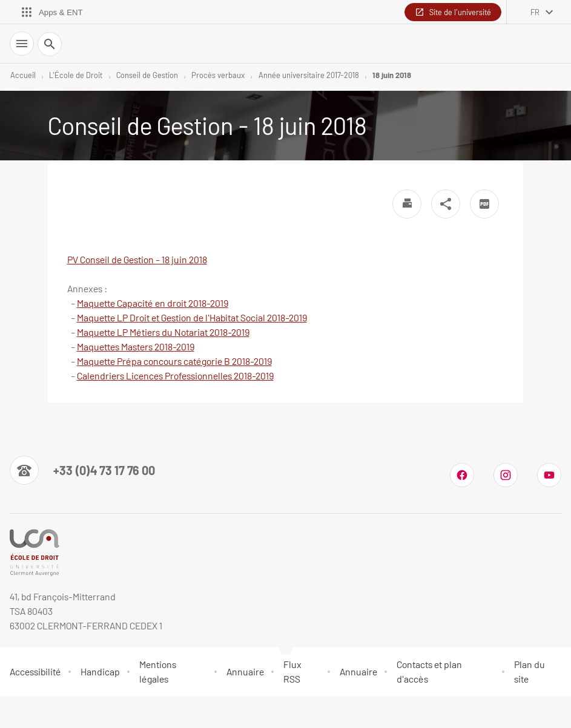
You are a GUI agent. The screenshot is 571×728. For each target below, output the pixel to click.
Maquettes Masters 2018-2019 (136, 346)
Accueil (23, 75)
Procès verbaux (218, 75)
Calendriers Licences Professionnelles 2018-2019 (175, 375)
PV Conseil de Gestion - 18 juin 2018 (137, 259)
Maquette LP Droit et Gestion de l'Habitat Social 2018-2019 (192, 317)
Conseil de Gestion (147, 75)
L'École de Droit (76, 75)
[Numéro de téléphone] (82, 470)
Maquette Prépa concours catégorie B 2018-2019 (174, 361)
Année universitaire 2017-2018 (309, 75)
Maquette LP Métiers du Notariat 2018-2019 (163, 332)
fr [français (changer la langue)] (535, 12)
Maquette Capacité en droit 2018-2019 (153, 303)
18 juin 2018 (392, 75)
